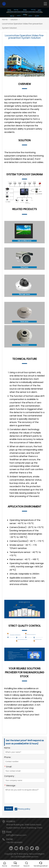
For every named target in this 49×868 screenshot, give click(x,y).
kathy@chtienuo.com (16, 835)
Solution (14, 20)
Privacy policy (24, 809)
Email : (8, 767)
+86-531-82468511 (14, 842)
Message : (10, 786)
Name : (8, 748)
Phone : (8, 757)
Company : (10, 776)
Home (5, 20)
